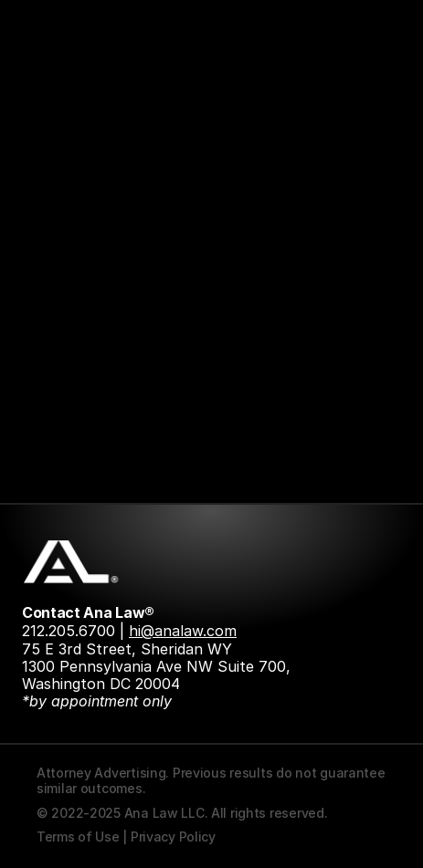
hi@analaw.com (183, 631)
